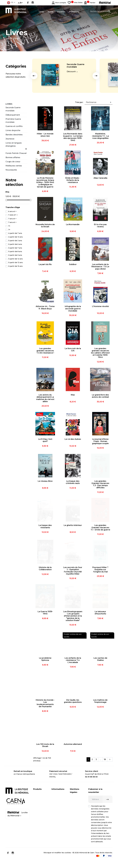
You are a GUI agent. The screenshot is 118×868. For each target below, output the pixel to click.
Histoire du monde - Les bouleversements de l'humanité (45, 703)
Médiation (74, 823)
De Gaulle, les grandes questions (73, 701)
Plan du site (56, 818)
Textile (36, 807)
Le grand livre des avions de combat (100, 396)
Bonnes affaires (13, 157)
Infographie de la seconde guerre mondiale (73, 309)
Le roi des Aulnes (73, 439)
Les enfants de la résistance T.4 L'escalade (73, 660)
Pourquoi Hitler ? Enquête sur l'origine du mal (100, 570)
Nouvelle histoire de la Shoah (45, 226)
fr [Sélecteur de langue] (10, 3)
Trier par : (79, 102)
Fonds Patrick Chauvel (16, 153)
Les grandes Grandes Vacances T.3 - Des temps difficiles (100, 484)
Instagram (33, 3)
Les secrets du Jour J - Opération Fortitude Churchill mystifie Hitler (73, 571)
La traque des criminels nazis (73, 482)
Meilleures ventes (14, 166)
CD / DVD (37, 798)
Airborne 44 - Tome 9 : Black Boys (45, 307)
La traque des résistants (45, 526)
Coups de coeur (13, 162)
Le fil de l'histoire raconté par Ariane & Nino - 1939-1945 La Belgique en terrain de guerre (45, 182)
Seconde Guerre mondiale (76, 66)
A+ (21, 3)
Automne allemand (73, 744)
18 (105, 759)
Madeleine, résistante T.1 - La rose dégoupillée (100, 136)
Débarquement (13, 115)
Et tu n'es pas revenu (100, 226)
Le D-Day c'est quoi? (45, 440)
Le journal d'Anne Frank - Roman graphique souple (100, 441)
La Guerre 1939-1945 (45, 613)
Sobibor (73, 264)
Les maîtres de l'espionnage (100, 701)
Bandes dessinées (14, 135)
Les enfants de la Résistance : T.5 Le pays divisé (100, 267)
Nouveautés (11, 170)
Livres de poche (13, 130)
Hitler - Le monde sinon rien (45, 135)
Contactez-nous (58, 813)
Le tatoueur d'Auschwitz (100, 613)
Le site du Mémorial (18, 814)
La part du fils (45, 264)
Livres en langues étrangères (14, 144)
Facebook (28, 3)
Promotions (38, 812)
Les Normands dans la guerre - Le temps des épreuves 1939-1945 (73, 137)
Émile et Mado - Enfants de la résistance (73, 180)
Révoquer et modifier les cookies (57, 859)
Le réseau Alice (45, 481)
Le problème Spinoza (45, 659)
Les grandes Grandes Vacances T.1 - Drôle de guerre (100, 527)
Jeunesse (10, 139)
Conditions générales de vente (75, 830)
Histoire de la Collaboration (45, 568)
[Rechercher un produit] (100, 11)
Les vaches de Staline (100, 659)
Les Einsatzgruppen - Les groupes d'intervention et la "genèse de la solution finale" (73, 616)
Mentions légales (77, 796)
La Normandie (73, 224)
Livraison (55, 793)
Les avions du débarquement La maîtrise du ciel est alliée (45, 398)
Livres (9, 104)
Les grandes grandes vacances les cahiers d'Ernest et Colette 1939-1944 (100, 353)
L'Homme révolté (100, 306)
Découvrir (71, 72)
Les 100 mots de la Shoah (45, 745)
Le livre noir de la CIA (73, 350)
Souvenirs (37, 802)
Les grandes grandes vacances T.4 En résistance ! (45, 351)
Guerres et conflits (14, 126)
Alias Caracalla (100, 178)
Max (73, 395)
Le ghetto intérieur (73, 525)
